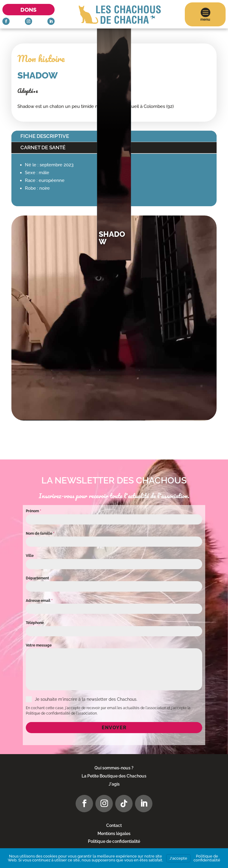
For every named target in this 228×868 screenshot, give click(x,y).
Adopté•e (28, 91)
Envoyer (114, 728)
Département (37, 578)
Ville (30, 556)
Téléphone (35, 623)
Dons (28, 10)
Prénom (33, 511)
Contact (114, 825)
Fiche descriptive (45, 136)
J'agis (114, 784)
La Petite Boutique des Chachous (114, 776)
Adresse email (39, 601)
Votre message (39, 645)
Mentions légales (114, 834)
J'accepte (178, 858)
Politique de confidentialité (114, 841)
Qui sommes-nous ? (114, 768)
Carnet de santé (43, 147)
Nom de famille (40, 534)
